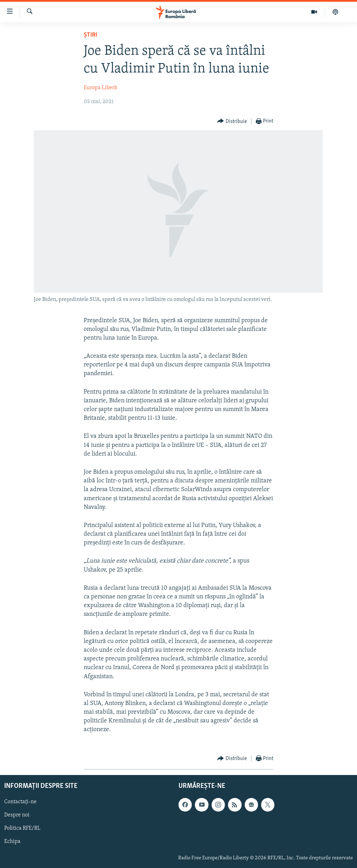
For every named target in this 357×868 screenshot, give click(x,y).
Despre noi (17, 815)
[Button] (232, 121)
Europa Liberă (100, 88)
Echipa (12, 842)
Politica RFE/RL (22, 828)
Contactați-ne (20, 802)
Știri (90, 35)
